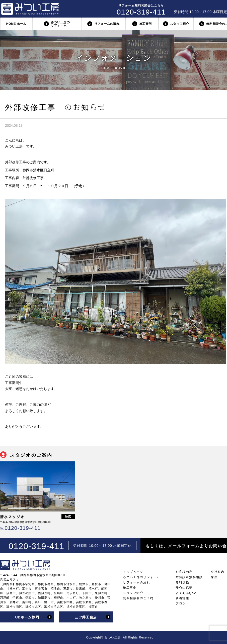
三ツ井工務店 (86, 617)
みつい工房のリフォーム (57, 24)
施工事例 (142, 24)
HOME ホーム (16, 24)
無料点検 (182, 582)
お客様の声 (184, 572)
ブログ (181, 603)
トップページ (133, 572)
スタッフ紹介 (176, 24)
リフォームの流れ (103, 24)
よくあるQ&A (186, 593)
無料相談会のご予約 (138, 598)
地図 (68, 517)
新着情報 (182, 598)
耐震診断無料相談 (189, 577)
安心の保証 (184, 588)
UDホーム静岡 (27, 617)
